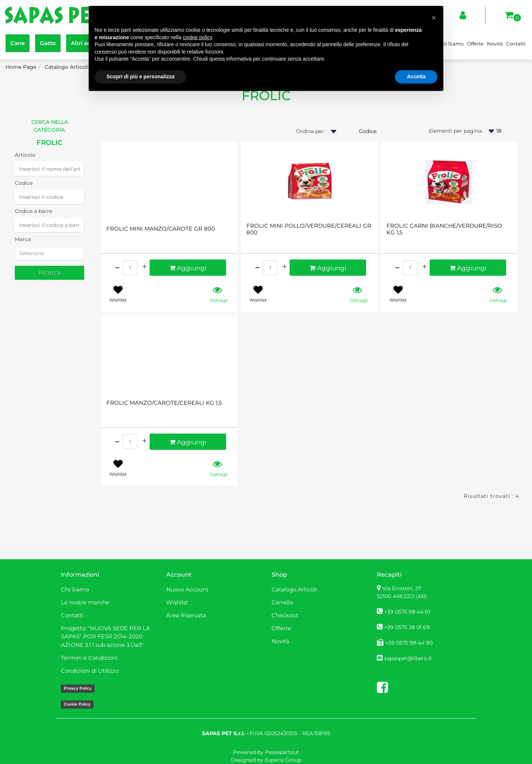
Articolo (25, 155)
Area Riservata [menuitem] (186, 615)
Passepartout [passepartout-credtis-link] (282, 752)
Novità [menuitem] (495, 44)
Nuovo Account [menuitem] (187, 589)
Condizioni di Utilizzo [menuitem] (90, 671)
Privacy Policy (78, 688)
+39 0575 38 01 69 (407, 627)
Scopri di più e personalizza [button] (140, 77)
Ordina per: (310, 131)
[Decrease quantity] (117, 267)
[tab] (50, 254)
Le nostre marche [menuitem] (85, 602)
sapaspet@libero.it (408, 658)
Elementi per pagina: (456, 131)
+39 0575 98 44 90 (409, 643)
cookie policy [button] (197, 37)
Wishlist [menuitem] (177, 602)
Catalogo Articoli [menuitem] (294, 589)
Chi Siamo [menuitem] (451, 44)
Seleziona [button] (31, 253)
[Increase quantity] (144, 267)
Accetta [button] (416, 77)
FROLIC (50, 142)
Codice (24, 183)
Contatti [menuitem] (516, 44)
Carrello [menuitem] (282, 602)
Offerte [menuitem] (475, 44)
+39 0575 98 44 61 (407, 612)
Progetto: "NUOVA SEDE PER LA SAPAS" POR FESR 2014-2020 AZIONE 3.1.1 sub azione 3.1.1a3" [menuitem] (105, 636)
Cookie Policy (77, 704)
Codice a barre (33, 211)
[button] (50, 273)
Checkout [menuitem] (285, 615)
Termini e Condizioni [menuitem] (89, 658)
